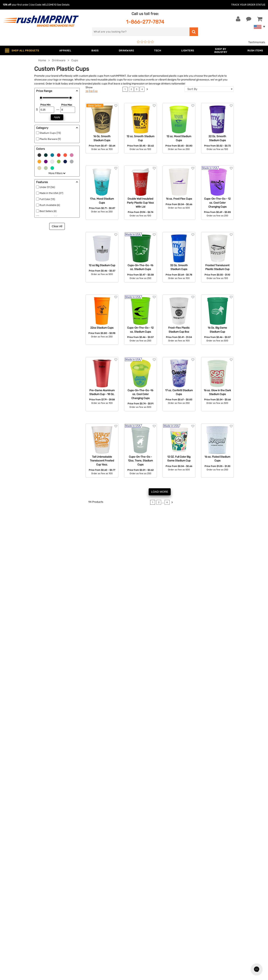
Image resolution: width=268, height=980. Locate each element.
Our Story (143, 885)
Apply (57, 117)
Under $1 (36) (47, 187)
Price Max (67, 105)
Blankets (77, 925)
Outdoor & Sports (83, 908)
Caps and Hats (81, 931)
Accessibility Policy (150, 920)
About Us (143, 879)
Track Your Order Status (248, 5)
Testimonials (257, 42)
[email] (228, 881)
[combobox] (209, 89)
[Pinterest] (222, 913)
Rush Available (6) (50, 205)
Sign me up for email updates (226, 888)
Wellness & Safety (83, 914)
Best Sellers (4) (48, 211)
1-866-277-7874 (145, 22)
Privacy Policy (146, 914)
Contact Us (15, 879)
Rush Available (172, 709)
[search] (141, 32)
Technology (79, 902)
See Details (63, 5)
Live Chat (15, 885)
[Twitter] (211, 913)
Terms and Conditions (151, 908)
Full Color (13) (47, 199)
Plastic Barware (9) (50, 139)
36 (87, 91)
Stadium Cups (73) (50, 133)
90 (92, 91)
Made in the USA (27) (51, 193)
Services (142, 891)
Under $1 (77, 937)
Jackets (77, 885)
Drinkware (78, 896)
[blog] (217, 913)
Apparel (76, 879)
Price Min (45, 105)
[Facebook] (205, 913)
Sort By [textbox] (192, 89)
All (96, 91)
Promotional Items (84, 920)
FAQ (140, 896)
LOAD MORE (160, 492)
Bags (75, 891)
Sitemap (142, 925)
